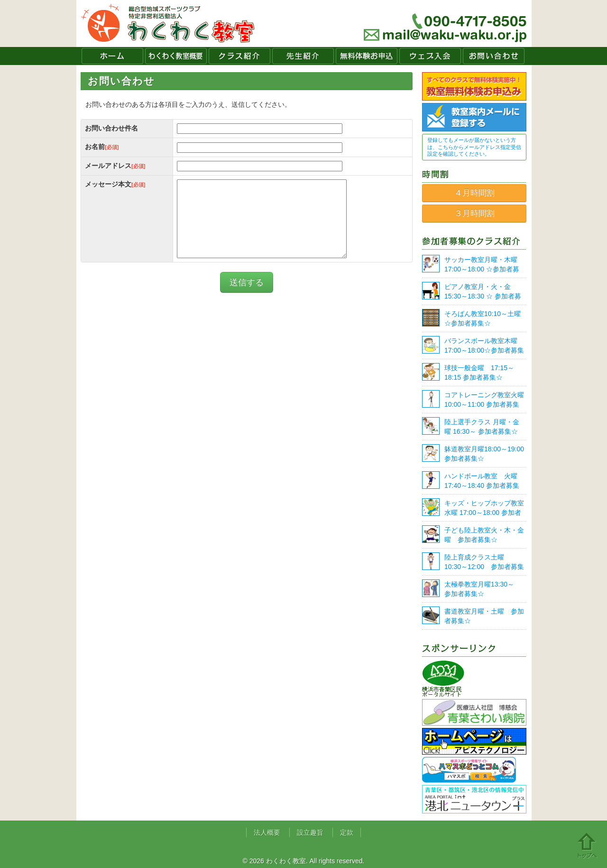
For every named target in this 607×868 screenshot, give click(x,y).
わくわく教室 (168, 23)
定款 (347, 832)
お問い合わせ (494, 56)
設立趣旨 (310, 832)
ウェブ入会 (430, 56)
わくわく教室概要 (176, 56)
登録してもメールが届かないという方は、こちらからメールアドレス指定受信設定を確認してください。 (474, 147)
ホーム (112, 56)
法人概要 (267, 832)
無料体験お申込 (367, 56)
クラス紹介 (239, 56)
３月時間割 (474, 213)
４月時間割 (474, 193)
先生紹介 (303, 56)
